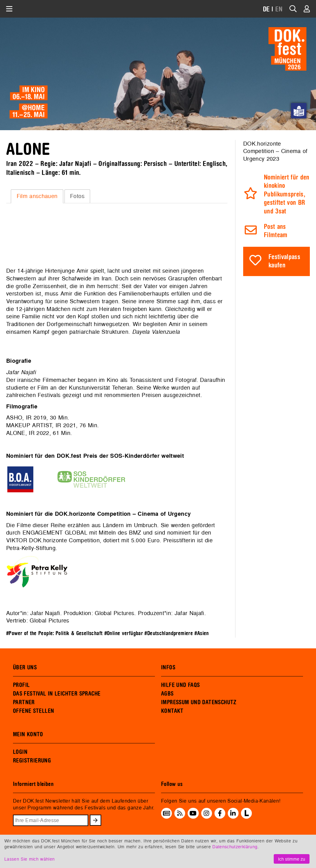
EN (279, 9)
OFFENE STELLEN (33, 711)
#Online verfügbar (124, 633)
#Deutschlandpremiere (169, 633)
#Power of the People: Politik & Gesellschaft (54, 633)
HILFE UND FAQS (180, 685)
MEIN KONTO (28, 734)
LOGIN (20, 752)
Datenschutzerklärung (235, 847)
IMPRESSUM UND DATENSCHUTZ (199, 702)
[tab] (37, 196)
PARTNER (24, 702)
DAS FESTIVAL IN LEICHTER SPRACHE (57, 694)
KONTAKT (172, 711)
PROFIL (21, 685)
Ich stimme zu (292, 859)
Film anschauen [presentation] (37, 196)
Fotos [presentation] (77, 196)
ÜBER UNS (25, 668)
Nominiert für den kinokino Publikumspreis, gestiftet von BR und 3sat (287, 194)
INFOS (168, 668)
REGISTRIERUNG (32, 761)
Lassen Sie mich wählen (29, 859)
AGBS (167, 694)
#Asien (202, 633)
